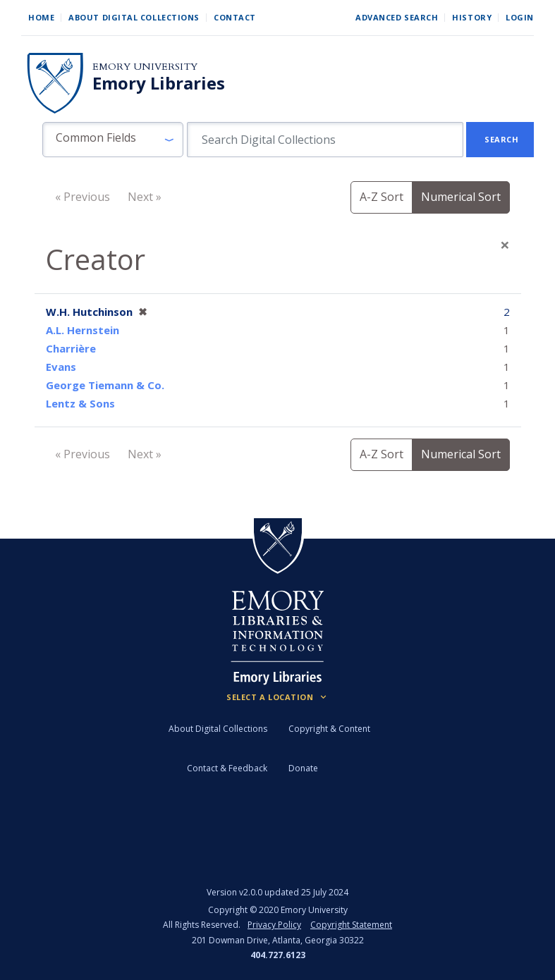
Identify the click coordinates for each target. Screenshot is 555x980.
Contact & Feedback (227, 768)
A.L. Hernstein (83, 330)
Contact (235, 17)
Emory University (145, 67)
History (472, 17)
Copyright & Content (329, 729)
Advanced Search (397, 17)
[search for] (325, 140)
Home (41, 17)
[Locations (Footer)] (277, 697)
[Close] (505, 245)
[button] (113, 140)
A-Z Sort (382, 197)
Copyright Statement (351, 925)
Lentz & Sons (80, 403)
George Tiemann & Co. (105, 385)
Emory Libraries (159, 83)
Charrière (71, 348)
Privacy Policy (274, 925)
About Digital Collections (134, 17)
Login (520, 17)
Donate (303, 768)
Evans (61, 367)
